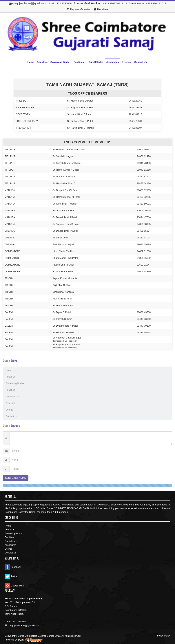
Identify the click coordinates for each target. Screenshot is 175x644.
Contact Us (141, 62)
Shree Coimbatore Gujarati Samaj (36, 636)
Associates (113, 62)
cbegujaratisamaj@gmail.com (29, 3)
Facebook (13, 567)
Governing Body (61, 62)
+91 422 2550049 (62, 3)
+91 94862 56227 (113, 3)
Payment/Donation (81, 9)
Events (127, 62)
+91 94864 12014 (156, 3)
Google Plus (14, 586)
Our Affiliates (96, 62)
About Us (42, 62)
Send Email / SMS (16, 478)
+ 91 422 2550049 (17, 622)
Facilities (80, 62)
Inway (31, 640)
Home (31, 62)
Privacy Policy (163, 636)
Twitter (11, 576)
